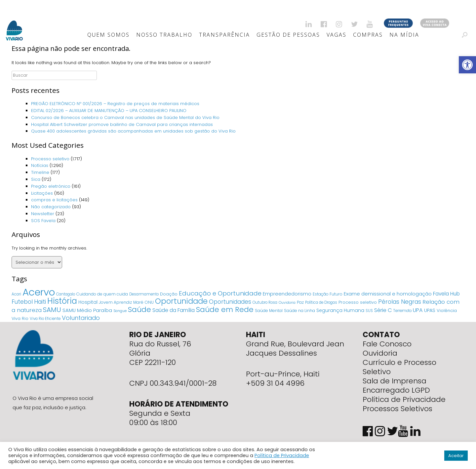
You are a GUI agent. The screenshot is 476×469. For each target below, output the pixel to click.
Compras (368, 35)
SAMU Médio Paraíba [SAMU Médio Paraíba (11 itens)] (87, 310)
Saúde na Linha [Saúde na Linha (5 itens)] (299, 311)
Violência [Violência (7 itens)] (447, 311)
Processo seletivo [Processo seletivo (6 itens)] (358, 302)
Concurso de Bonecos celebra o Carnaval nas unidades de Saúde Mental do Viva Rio (125, 117)
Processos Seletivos (397, 409)
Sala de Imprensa (395, 381)
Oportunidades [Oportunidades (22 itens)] (230, 302)
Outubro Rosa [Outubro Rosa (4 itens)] (265, 302)
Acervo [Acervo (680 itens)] (39, 292)
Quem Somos (108, 35)
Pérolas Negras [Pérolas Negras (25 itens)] (400, 302)
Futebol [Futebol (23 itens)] (22, 302)
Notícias (40, 165)
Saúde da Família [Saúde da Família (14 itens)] (174, 310)
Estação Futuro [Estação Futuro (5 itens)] (328, 294)
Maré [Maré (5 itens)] (138, 302)
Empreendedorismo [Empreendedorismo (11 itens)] (287, 294)
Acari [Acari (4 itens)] (16, 294)
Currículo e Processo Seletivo (399, 367)
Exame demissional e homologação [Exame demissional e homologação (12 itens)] (388, 294)
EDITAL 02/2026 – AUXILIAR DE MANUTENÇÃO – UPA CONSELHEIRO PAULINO (109, 111)
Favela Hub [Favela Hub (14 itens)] (446, 294)
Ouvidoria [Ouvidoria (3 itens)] (287, 303)
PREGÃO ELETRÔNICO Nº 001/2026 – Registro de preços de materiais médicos (115, 104)
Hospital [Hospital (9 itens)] (88, 302)
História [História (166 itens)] (62, 301)
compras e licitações (54, 200)
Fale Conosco (387, 344)
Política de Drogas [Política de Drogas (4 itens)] (321, 302)
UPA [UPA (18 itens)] (418, 310)
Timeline (40, 172)
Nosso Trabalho (164, 35)
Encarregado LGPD (396, 390)
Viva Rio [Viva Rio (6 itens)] (20, 318)
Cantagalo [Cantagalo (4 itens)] (66, 294)
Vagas (337, 35)
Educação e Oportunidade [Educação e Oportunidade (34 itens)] (220, 293)
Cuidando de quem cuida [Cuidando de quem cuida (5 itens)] (102, 294)
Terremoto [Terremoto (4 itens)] (402, 311)
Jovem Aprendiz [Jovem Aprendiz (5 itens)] (115, 302)
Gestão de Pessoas (288, 35)
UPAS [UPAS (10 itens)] (430, 310)
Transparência (224, 35)
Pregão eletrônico (51, 186)
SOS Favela (43, 221)
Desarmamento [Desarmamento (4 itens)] (144, 294)
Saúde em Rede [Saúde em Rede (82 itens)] (225, 310)
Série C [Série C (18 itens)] (383, 310)
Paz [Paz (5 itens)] (300, 302)
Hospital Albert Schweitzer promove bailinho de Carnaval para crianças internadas (122, 124)
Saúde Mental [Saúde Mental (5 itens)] (269, 311)
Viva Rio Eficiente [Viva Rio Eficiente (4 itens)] (45, 319)
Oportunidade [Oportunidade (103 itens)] (181, 301)
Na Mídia (404, 35)
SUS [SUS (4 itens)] (369, 311)
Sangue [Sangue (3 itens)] (120, 311)
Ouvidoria (380, 353)
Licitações (42, 193)
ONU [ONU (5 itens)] (149, 302)
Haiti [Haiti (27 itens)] (40, 302)
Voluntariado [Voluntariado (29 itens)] (81, 318)
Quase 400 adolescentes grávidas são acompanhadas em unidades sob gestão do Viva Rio (133, 131)
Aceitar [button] (456, 456)
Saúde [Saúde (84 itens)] (139, 310)
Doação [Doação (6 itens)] (169, 294)
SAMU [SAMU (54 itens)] (52, 310)
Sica (36, 179)
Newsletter (43, 214)
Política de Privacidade (404, 399)
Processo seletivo (50, 159)
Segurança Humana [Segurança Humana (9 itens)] (340, 310)
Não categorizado (51, 207)
